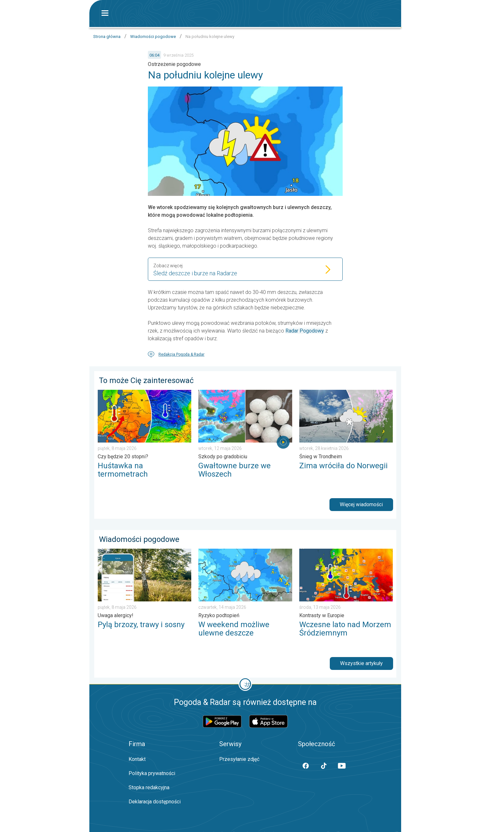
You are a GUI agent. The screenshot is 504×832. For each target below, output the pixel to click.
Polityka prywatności (152, 773)
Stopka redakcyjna (149, 787)
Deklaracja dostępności (155, 802)
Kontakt (137, 759)
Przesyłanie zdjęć (239, 759)
